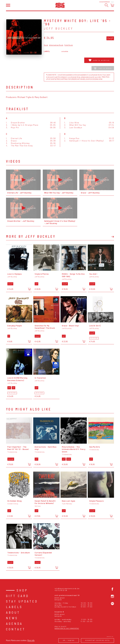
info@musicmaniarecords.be (67, 588)
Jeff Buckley (59, 28)
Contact (16, 629)
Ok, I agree (69, 640)
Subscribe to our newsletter (67, 628)
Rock (46, 45)
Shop (22, 590)
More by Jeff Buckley (31, 236)
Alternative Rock (56, 45)
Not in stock (103, 68)
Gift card (17, 596)
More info (31, 640)
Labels (14, 607)
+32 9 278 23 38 (61, 590)
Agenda (14, 624)
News (12, 618)
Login (113, 2)
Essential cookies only (98, 640)
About (13, 612)
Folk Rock (69, 45)
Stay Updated (22, 601)
